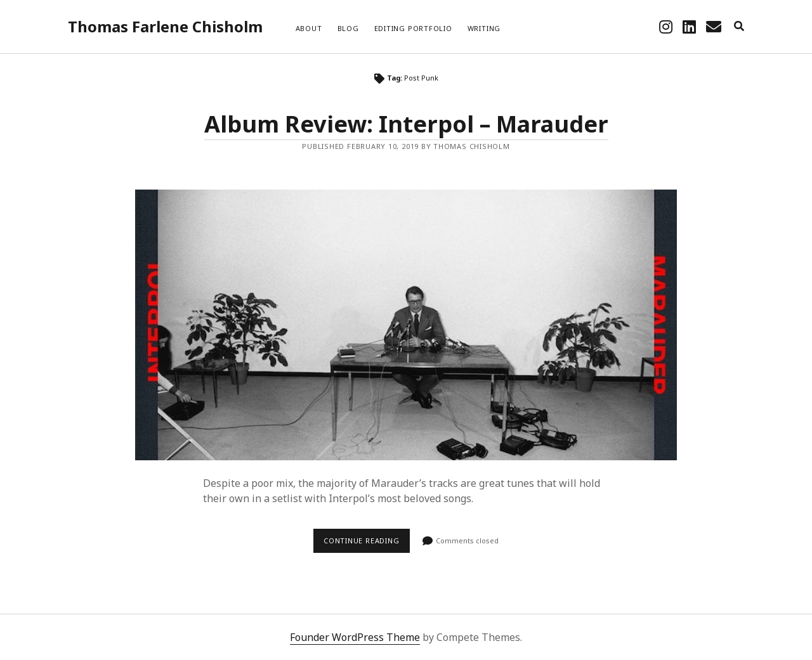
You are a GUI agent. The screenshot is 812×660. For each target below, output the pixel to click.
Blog (348, 28)
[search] (739, 27)
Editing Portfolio (413, 28)
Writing (484, 28)
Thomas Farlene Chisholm (165, 26)
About (309, 28)
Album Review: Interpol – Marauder (406, 124)
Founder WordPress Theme (355, 637)
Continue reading (367, 544)
